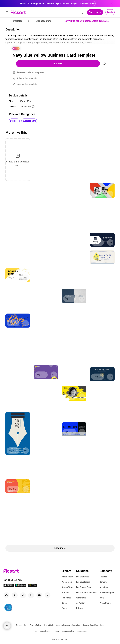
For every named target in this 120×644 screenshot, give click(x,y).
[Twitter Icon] (15, 595)
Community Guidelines (42, 631)
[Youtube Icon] (39, 595)
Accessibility (82, 631)
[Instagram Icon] (23, 595)
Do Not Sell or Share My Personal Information (62, 625)
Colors (64, 603)
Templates (66, 598)
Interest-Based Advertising (94, 625)
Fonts (64, 608)
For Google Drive (84, 587)
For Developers (83, 582)
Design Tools (67, 587)
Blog (102, 598)
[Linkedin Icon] (31, 595)
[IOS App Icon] (9, 586)
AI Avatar (80, 603)
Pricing (79, 608)
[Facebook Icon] (6, 595)
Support (103, 577)
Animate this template (27, 78)
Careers (103, 582)
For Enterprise (83, 577)
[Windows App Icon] (32, 586)
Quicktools (81, 598)
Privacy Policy (36, 625)
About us (104, 587)
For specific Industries (86, 592)
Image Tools (67, 577)
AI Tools (65, 592)
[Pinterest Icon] (48, 595)
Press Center (105, 603)
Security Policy (68, 631)
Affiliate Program (107, 592)
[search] (81, 12)
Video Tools (67, 582)
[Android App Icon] (21, 586)
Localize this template (27, 84)
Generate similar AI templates (30, 72)
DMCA (56, 631)
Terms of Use (21, 625)
